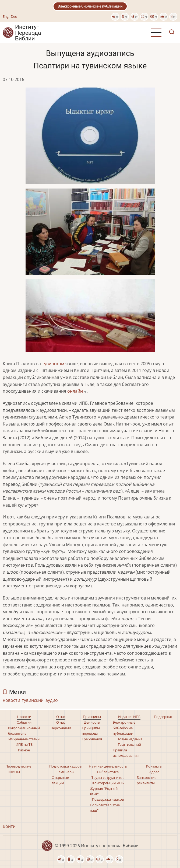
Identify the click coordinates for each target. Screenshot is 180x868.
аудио (52, 700)
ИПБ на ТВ (24, 744)
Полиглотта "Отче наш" (105, 808)
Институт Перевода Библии (28, 33)
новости (11, 700)
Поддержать (164, 717)
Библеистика (108, 772)
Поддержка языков (108, 799)
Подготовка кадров (65, 766)
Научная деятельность (108, 766)
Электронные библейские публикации (90, 6)
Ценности (92, 722)
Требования (92, 739)
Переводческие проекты (18, 769)
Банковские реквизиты (147, 780)
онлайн (77, 391)
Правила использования (126, 753)
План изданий (129, 744)
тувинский (33, 700)
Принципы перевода (91, 731)
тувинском (53, 364)
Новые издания (129, 739)
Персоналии (61, 728)
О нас (61, 717)
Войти (9, 826)
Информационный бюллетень (24, 731)
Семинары (65, 772)
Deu (14, 16)
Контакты (154, 766)
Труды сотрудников (108, 778)
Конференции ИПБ (108, 783)
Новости (24, 717)
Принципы (92, 717)
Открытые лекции (60, 780)
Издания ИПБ (129, 717)
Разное (24, 750)
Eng (6, 16)
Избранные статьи (24, 739)
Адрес (154, 772)
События (24, 722)
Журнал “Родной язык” (104, 791)
